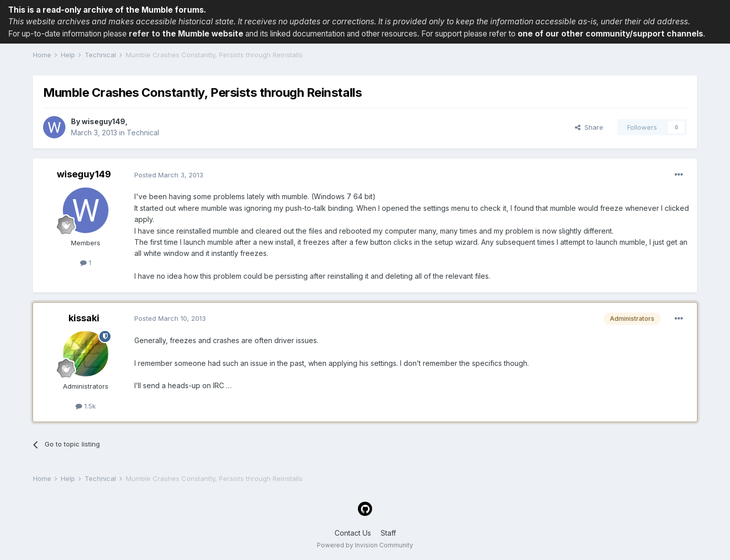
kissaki (84, 318)
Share (589, 127)
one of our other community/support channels (610, 34)
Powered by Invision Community (365, 545)
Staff (388, 533)
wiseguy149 (103, 121)
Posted (169, 175)
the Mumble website (203, 34)
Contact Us (353, 533)
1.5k (86, 406)
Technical (143, 133)
